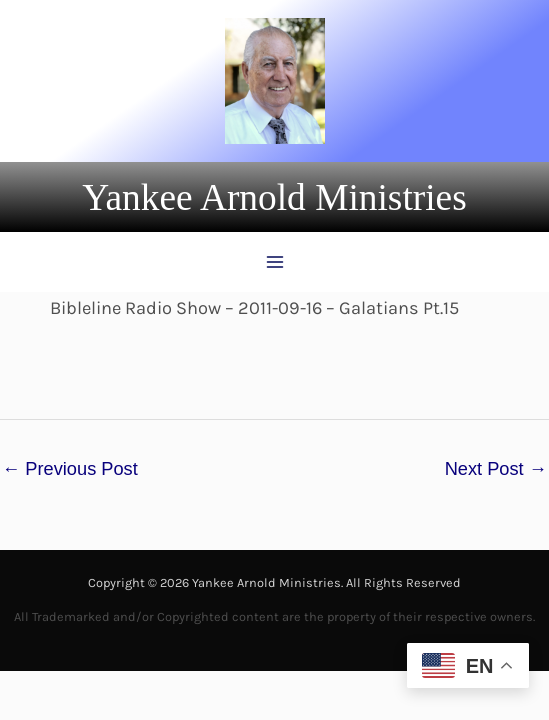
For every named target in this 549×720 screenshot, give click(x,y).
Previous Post (70, 468)
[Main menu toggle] (274, 262)
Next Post (496, 468)
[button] (274, 197)
